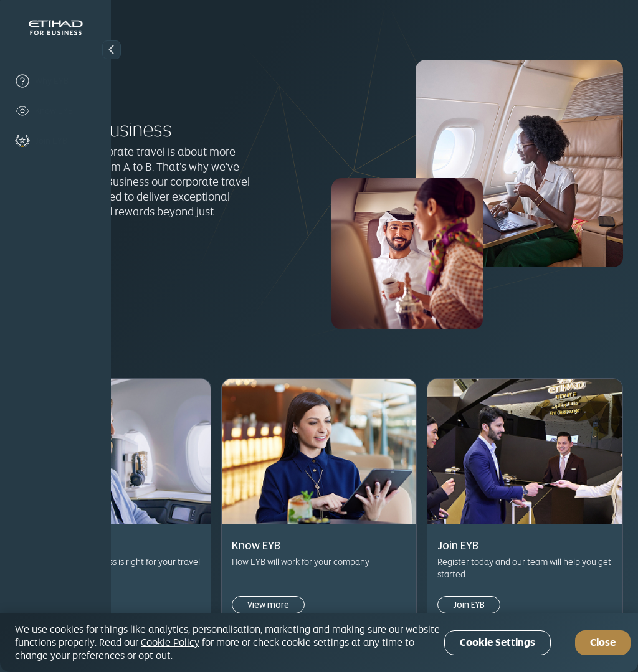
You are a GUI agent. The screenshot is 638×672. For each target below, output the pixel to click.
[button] (112, 50)
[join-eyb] (55, 141)
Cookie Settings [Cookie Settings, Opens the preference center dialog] (498, 642)
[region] (319, 642)
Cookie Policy (170, 642)
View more (173, 577)
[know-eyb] (55, 111)
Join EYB (163, 270)
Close (603, 642)
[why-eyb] (55, 81)
